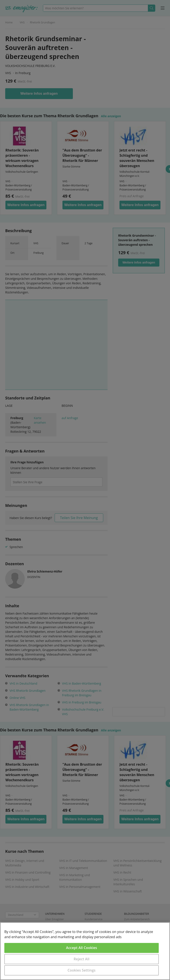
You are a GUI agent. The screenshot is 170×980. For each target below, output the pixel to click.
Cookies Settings (82, 970)
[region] (85, 951)
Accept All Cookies (82, 948)
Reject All (82, 959)
